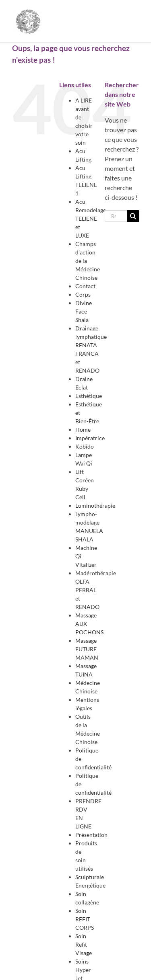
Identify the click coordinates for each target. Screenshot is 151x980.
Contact (85, 286)
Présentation (91, 835)
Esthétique (89, 396)
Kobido (85, 446)
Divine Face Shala (84, 311)
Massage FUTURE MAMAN (87, 649)
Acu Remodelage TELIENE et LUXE (91, 218)
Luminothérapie (95, 505)
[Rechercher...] (116, 216)
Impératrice (90, 438)
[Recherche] (133, 216)
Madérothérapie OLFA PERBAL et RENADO (96, 590)
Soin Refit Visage (84, 944)
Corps (83, 294)
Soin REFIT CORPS (85, 919)
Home (83, 430)
